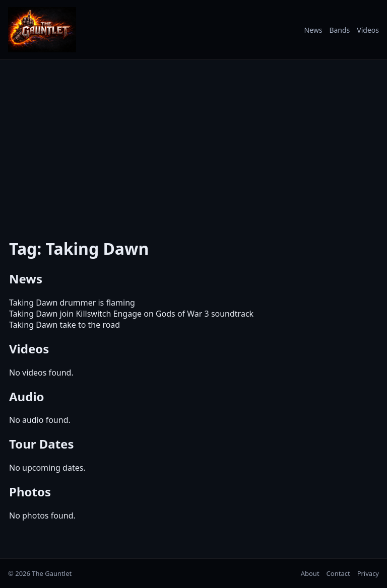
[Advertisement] (193, 142)
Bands (339, 30)
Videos (368, 30)
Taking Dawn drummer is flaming (72, 303)
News (313, 30)
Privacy (368, 573)
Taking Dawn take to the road (64, 325)
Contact (338, 573)
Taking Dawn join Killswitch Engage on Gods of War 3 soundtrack (131, 314)
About (310, 573)
